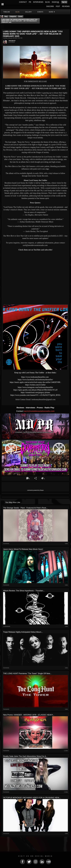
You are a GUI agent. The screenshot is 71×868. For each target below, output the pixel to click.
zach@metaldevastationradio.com (39, 411)
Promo (40, 408)
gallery (28, 12)
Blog (6, 17)
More (52, 12)
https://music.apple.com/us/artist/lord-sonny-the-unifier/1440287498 (35, 382)
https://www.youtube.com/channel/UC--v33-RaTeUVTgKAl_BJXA (35, 395)
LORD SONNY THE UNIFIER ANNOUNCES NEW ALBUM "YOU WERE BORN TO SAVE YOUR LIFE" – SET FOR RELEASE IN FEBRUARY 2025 (19, 21)
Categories (13, 17)
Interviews (31, 408)
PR (30, 2)
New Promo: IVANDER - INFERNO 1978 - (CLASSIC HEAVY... (29, 715)
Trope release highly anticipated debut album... (23, 632)
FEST (58, 6)
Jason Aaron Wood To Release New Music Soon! (23, 549)
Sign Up (64, 2)
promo (20, 17)
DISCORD (50, 6)
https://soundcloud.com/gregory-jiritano (35, 392)
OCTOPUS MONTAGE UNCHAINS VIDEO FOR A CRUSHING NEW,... (32, 798)
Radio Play (49, 408)
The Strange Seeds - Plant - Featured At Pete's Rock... (25, 508)
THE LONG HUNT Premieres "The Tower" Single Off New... (27, 673)
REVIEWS (66, 6)
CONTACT (23, 2)
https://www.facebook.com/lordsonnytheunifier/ (35, 380)
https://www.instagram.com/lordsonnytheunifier (35, 387)
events (40, 12)
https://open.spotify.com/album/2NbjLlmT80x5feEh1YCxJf (35, 390)
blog (18, 12)
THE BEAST (12, 41)
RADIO (54, 2)
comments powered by (35, 490)
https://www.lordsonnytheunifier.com (35, 377)
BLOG (48, 2)
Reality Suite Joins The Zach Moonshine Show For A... (25, 756)
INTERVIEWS (38, 2)
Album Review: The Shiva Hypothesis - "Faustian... (24, 591)
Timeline (7, 12)
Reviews (21, 408)
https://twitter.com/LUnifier (35, 385)
